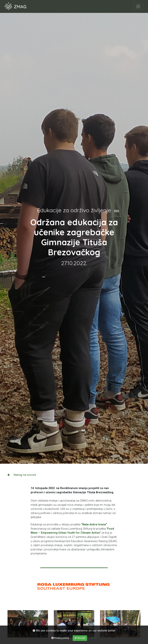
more (94, 638)
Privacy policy (60, 638)
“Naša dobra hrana (93, 525)
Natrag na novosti (22, 475)
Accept (80, 638)
